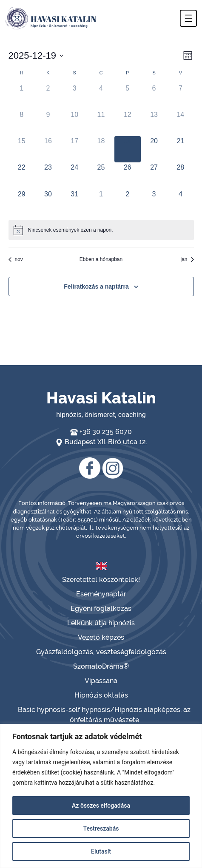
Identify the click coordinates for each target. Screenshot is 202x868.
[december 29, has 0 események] (22, 202)
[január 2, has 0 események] (128, 202)
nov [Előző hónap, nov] (16, 259)
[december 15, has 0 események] (22, 149)
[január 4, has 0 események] (180, 202)
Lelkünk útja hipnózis (101, 623)
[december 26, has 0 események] (128, 176)
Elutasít (101, 851)
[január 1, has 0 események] (101, 202)
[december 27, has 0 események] (154, 176)
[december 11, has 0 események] (101, 123)
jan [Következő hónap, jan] (187, 259)
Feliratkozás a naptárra (96, 286)
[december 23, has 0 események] (48, 176)
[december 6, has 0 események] (154, 96)
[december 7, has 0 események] (180, 96)
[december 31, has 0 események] (74, 202)
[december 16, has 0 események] (48, 149)
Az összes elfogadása (101, 806)
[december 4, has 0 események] (101, 96)
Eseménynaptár (101, 594)
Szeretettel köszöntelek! (101, 580)
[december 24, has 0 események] (74, 176)
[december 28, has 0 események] (180, 176)
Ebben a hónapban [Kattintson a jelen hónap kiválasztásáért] (101, 259)
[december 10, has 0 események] (74, 123)
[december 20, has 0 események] (154, 149)
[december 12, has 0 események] (128, 123)
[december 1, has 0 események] (22, 96)
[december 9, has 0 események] (48, 123)
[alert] (101, 230)
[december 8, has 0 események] (22, 123)
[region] (101, 796)
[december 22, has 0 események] (22, 176)
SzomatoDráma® (101, 666)
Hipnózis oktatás (101, 695)
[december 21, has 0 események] (180, 149)
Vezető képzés (101, 637)
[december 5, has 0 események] (128, 96)
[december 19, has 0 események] (128, 149)
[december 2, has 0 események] (48, 96)
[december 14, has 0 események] (180, 123)
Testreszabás (101, 828)
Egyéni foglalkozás (101, 608)
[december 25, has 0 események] (101, 176)
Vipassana (101, 681)
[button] (188, 18)
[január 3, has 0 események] (154, 202)
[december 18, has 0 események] (101, 149)
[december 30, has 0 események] (48, 202)
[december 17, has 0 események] (74, 149)
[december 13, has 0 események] (154, 123)
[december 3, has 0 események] (74, 96)
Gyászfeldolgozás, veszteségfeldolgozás (101, 652)
